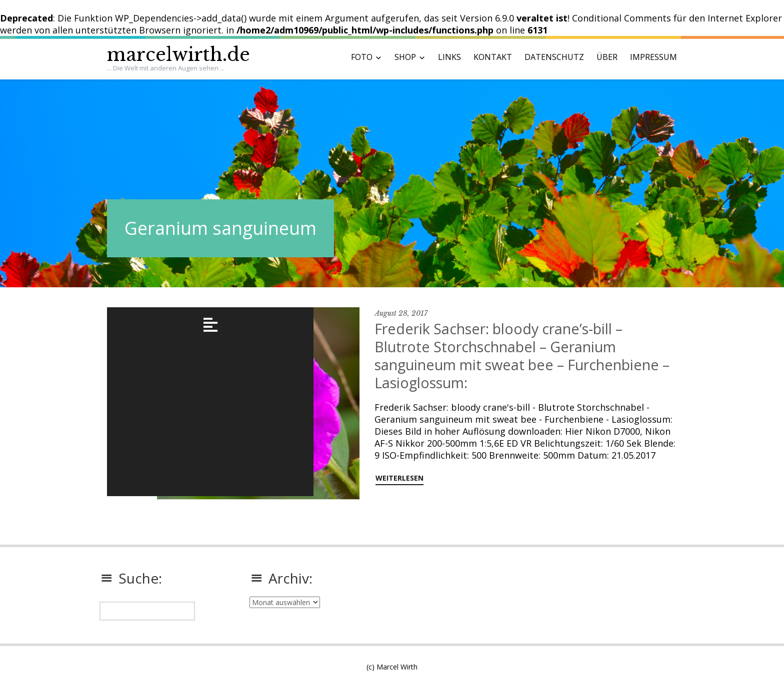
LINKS (449, 57)
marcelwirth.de (178, 55)
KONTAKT (493, 57)
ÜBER (607, 57)
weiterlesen (399, 478)
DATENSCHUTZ (554, 57)
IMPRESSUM (653, 57)
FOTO (362, 57)
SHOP (405, 57)
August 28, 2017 (401, 313)
